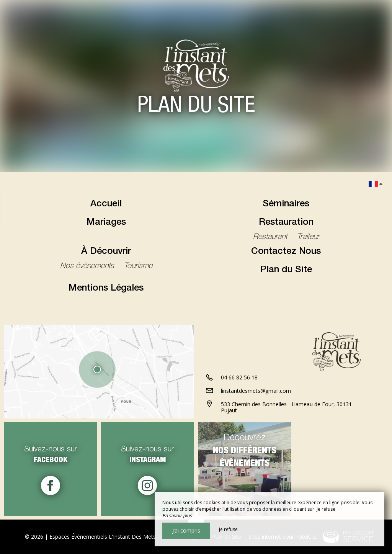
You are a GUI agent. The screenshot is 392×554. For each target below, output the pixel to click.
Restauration (286, 223)
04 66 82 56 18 (239, 377)
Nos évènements (88, 266)
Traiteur (308, 237)
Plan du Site (286, 270)
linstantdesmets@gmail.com (256, 391)
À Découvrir (106, 252)
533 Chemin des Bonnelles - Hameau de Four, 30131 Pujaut (286, 407)
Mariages (106, 223)
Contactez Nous (286, 252)
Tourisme (138, 266)
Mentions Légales (106, 289)
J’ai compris (186, 530)
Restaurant (271, 237)
